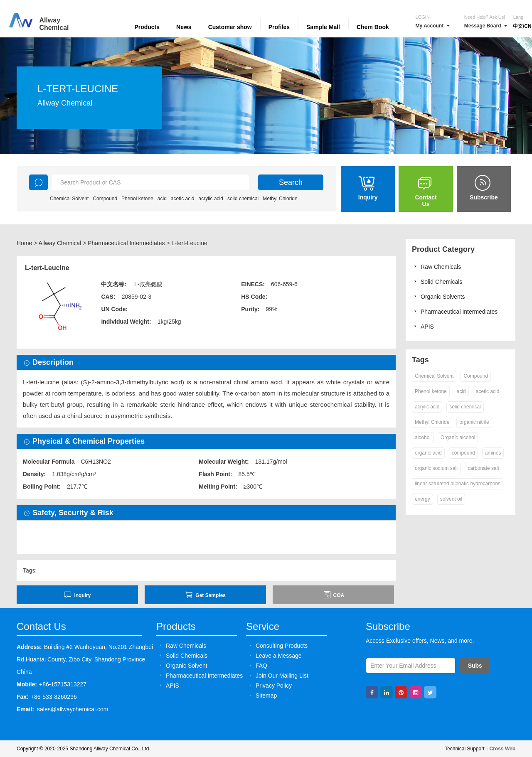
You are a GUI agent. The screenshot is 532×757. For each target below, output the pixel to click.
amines (493, 453)
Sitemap (262, 695)
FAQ (257, 665)
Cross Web (502, 749)
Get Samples (205, 595)
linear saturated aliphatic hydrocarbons (458, 484)
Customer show (230, 27)
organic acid (428, 453)
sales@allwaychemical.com (73, 709)
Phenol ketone (137, 199)
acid (162, 199)
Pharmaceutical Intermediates (126, 243)
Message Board (486, 26)
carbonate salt (483, 468)
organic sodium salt (436, 468)
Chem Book (373, 27)
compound (463, 453)
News (184, 27)
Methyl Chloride (280, 199)
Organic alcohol (458, 437)
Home (24, 243)
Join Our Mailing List (278, 675)
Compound (105, 199)
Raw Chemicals (436, 267)
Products (147, 27)
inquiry (77, 595)
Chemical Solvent (69, 199)
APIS (423, 326)
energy (422, 499)
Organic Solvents (438, 296)
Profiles (279, 27)
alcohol (423, 437)
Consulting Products (277, 645)
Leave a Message (274, 655)
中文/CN (522, 26)
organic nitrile (474, 422)
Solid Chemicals (437, 281)
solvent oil (451, 499)
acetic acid (183, 199)
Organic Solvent (182, 665)
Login (423, 17)
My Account (433, 26)
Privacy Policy (269, 685)
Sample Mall (323, 27)
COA (334, 595)
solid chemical (243, 199)
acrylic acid (211, 199)
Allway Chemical (60, 243)
